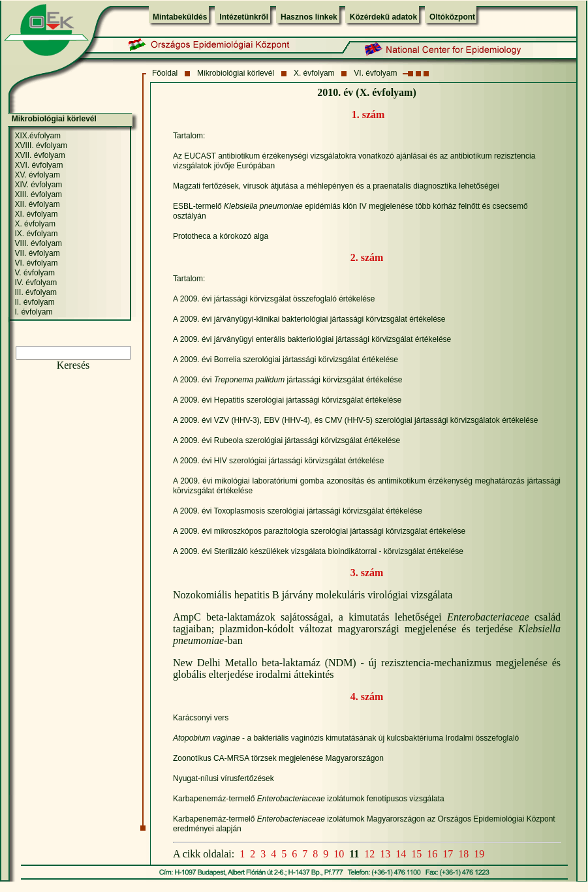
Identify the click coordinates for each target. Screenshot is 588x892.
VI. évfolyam (375, 73)
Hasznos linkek (309, 17)
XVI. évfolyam (39, 165)
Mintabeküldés (180, 17)
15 (416, 854)
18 (463, 854)
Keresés (73, 365)
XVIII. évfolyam (41, 146)
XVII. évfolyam (39, 155)
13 (385, 854)
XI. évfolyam (36, 214)
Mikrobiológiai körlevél (236, 73)
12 (369, 854)
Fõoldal (165, 73)
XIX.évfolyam (38, 136)
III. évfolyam (36, 292)
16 (432, 854)
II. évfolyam (34, 302)
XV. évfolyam (37, 175)
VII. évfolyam (37, 253)
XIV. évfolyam (38, 185)
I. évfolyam (33, 312)
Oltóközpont (452, 17)
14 (401, 854)
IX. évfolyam (36, 234)
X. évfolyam (314, 73)
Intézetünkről (244, 17)
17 (448, 854)
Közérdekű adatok (383, 17)
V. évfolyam (35, 273)
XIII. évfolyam (38, 194)
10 (339, 854)
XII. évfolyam (37, 204)
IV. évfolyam (36, 283)
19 (479, 854)
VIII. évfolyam (38, 243)
